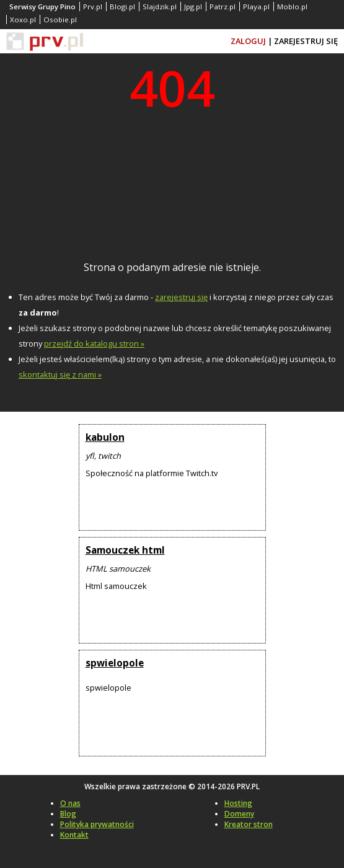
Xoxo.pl (23, 20)
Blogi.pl (122, 7)
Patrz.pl (223, 7)
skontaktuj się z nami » (60, 374)
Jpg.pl (193, 7)
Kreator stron (249, 824)
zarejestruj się (181, 297)
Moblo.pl (292, 7)
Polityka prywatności (97, 824)
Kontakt (74, 835)
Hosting (238, 803)
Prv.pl (93, 7)
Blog (68, 814)
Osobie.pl (60, 20)
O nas (70, 803)
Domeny (239, 814)
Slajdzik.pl (160, 7)
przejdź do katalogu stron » (94, 343)
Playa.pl (256, 7)
